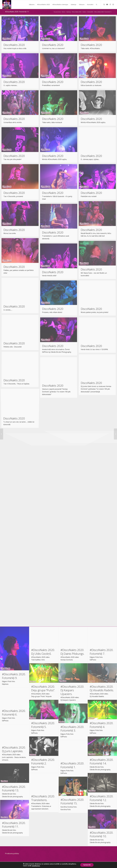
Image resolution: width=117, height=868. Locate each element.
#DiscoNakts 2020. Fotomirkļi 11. (17, 12)
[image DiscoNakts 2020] (21, 35)
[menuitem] (32, 5)
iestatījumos (36, 866)
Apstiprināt (87, 865)
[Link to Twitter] (104, 4)
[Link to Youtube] (107, 4)
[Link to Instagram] (113, 4)
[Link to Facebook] (110, 4)
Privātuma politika (12, 854)
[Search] (97, 5)
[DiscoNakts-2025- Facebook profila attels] (7, 5)
